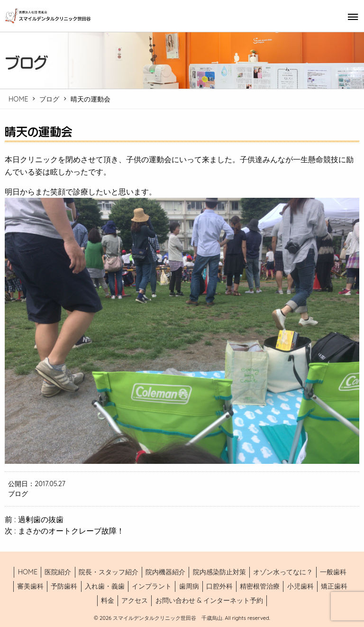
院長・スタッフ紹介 (109, 572)
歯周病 (189, 586)
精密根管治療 (260, 586)
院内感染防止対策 (219, 572)
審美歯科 (30, 586)
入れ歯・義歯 (105, 586)
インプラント (152, 586)
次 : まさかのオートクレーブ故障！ (64, 531)
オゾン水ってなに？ (283, 572)
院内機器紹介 (165, 572)
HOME (18, 99)
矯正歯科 (334, 586)
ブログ (49, 99)
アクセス (135, 600)
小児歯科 (300, 586)
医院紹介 (58, 572)
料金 (108, 600)
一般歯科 (333, 572)
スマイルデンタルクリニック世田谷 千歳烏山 (167, 618)
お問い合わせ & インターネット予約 (209, 600)
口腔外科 (219, 586)
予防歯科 (64, 586)
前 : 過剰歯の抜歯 (34, 519)
